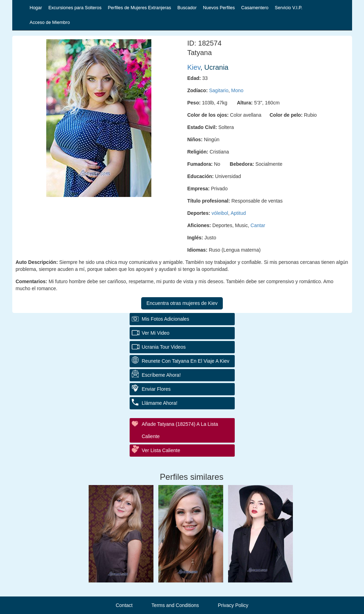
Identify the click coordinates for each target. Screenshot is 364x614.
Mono (237, 90)
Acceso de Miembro (50, 22)
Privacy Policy (233, 605)
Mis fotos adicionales (166, 319)
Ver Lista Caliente (161, 450)
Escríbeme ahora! (161, 375)
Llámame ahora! (160, 403)
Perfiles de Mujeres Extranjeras (140, 8)
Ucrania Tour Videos (164, 347)
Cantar (258, 225)
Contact (124, 605)
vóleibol (220, 213)
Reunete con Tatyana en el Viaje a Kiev (186, 361)
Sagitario (219, 90)
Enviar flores (156, 389)
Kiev (194, 67)
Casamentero (255, 8)
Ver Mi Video (156, 333)
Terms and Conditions (175, 605)
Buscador (187, 8)
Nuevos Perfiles (219, 8)
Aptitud (238, 213)
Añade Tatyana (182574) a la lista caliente (180, 430)
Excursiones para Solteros (75, 8)
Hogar (36, 8)
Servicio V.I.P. (289, 8)
